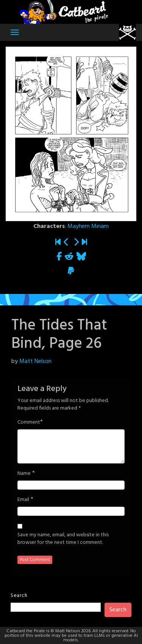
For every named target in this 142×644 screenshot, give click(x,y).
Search (19, 596)
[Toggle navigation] (15, 32)
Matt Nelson (35, 361)
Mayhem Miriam (88, 226)
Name (24, 474)
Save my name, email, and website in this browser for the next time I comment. (63, 539)
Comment (29, 423)
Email (23, 500)
